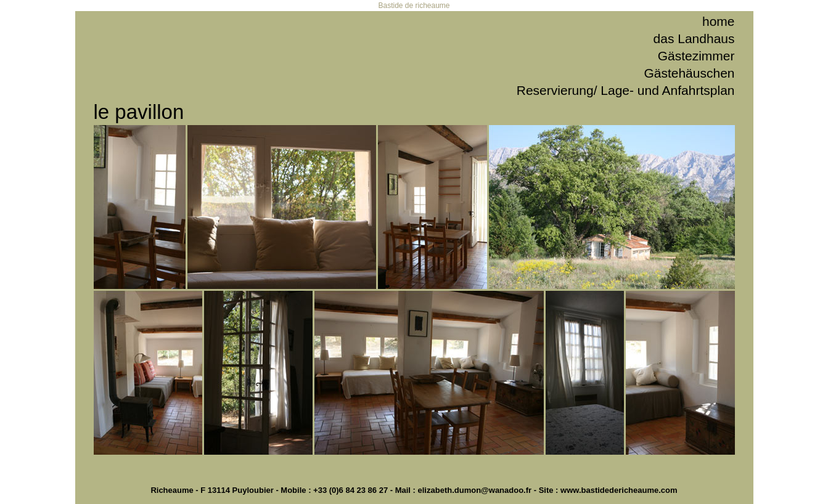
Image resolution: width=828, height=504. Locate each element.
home (719, 21)
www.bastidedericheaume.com (619, 490)
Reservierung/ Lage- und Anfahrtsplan (626, 90)
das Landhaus (694, 39)
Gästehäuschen (689, 73)
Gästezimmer (696, 56)
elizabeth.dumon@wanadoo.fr (475, 490)
